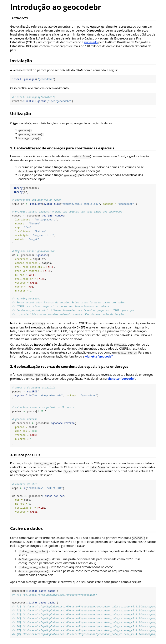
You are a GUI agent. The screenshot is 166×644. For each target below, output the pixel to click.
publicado (91, 42)
